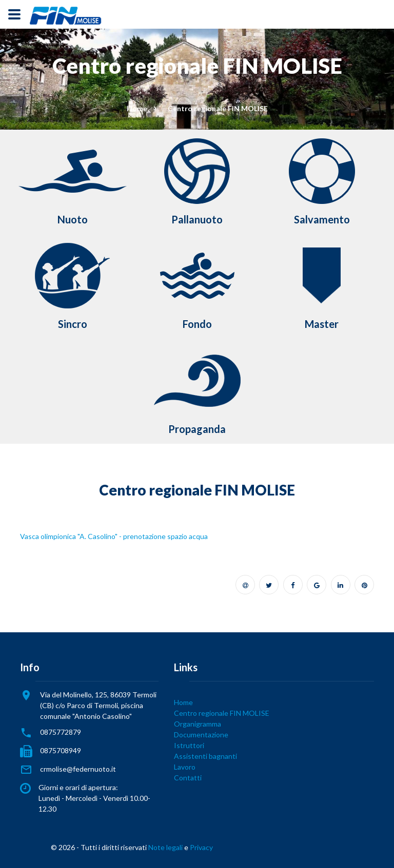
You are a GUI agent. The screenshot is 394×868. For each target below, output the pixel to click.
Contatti (188, 778)
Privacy (201, 847)
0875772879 (61, 732)
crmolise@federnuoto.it (78, 769)
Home (137, 108)
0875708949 (61, 750)
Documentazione (201, 735)
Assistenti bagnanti (205, 756)
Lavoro (185, 767)
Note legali (165, 847)
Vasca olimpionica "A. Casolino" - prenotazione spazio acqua (114, 536)
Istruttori (189, 745)
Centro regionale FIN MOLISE (222, 713)
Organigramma (198, 724)
